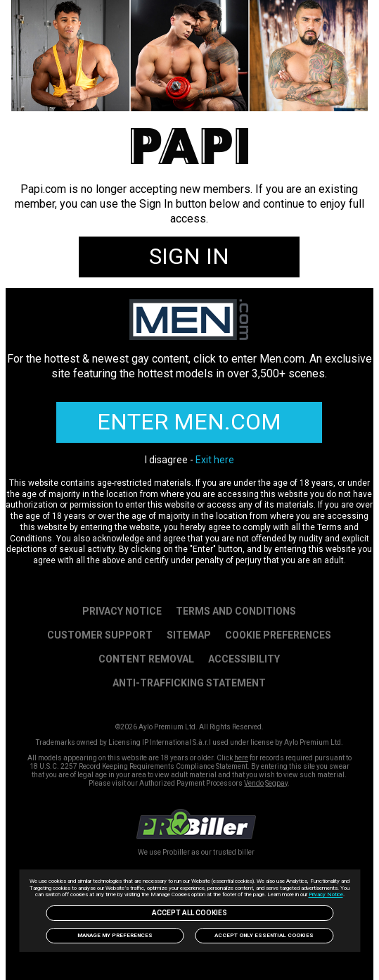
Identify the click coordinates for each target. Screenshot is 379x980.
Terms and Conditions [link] (236, 611)
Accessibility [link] (244, 659)
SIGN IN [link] (189, 256)
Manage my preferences (115, 935)
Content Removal (146, 659)
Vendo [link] (254, 783)
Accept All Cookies (189, 913)
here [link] (241, 758)
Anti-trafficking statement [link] (189, 683)
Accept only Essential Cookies (264, 935)
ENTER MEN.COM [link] (189, 422)
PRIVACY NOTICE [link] (122, 611)
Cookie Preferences (278, 635)
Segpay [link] (276, 783)
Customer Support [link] (100, 635)
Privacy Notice (326, 894)
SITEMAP (189, 635)
